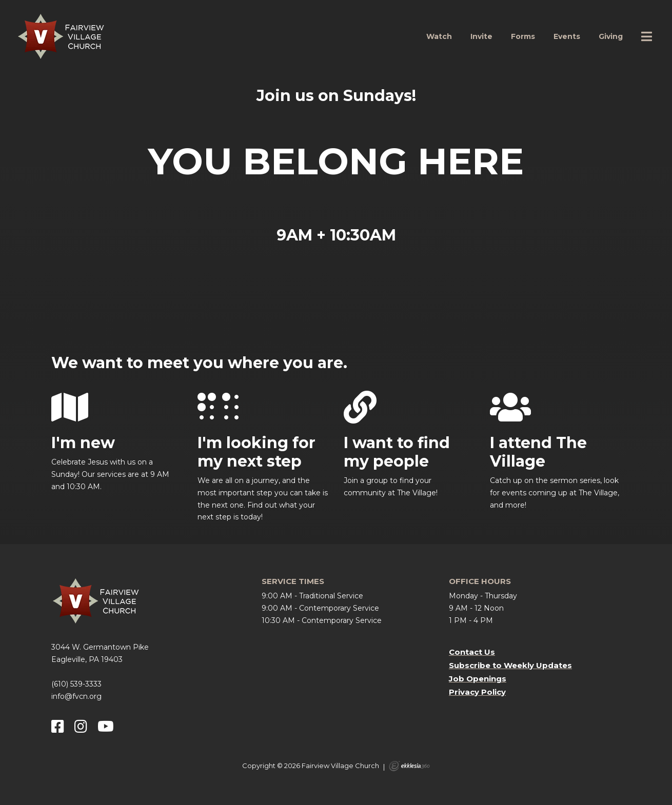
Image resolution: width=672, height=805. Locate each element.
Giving (611, 36)
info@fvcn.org (76, 696)
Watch (439, 36)
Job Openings (478, 679)
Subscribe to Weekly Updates (510, 665)
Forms (523, 36)
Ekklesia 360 (409, 766)
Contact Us (472, 652)
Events (567, 36)
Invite (481, 36)
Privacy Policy (477, 692)
